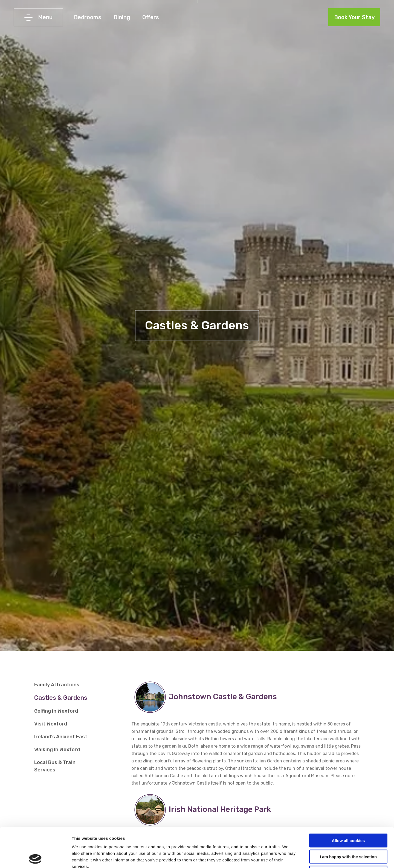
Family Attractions (57, 685)
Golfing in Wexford (56, 711)
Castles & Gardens (61, 698)
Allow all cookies (348, 801)
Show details (287, 857)
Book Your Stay (354, 17)
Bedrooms (88, 17)
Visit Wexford (51, 724)
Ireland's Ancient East (61, 737)
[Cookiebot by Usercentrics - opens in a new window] (35, 857)
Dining (122, 17)
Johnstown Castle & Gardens (224, 697)
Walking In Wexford (57, 750)
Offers (151, 17)
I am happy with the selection (348, 817)
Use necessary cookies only (348, 833)
